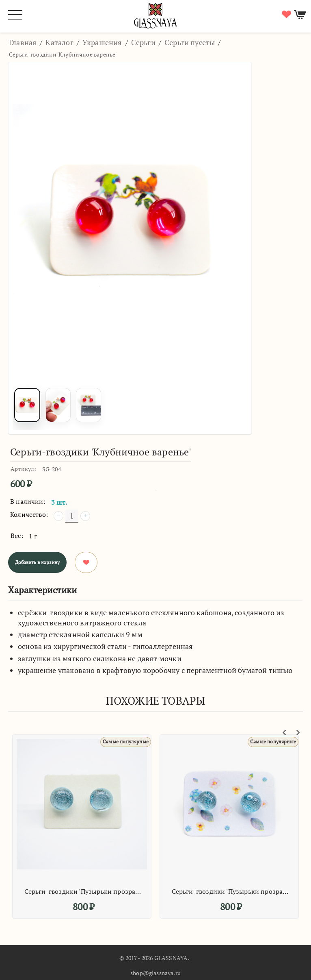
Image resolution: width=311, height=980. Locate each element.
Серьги (143, 42)
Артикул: (23, 469)
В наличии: (28, 501)
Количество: (29, 514)
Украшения (102, 42)
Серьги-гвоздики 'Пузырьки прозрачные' (83, 891)
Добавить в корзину (37, 562)
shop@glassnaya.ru (155, 973)
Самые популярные (126, 742)
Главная (23, 42)
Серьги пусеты (190, 42)
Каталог (59, 42)
